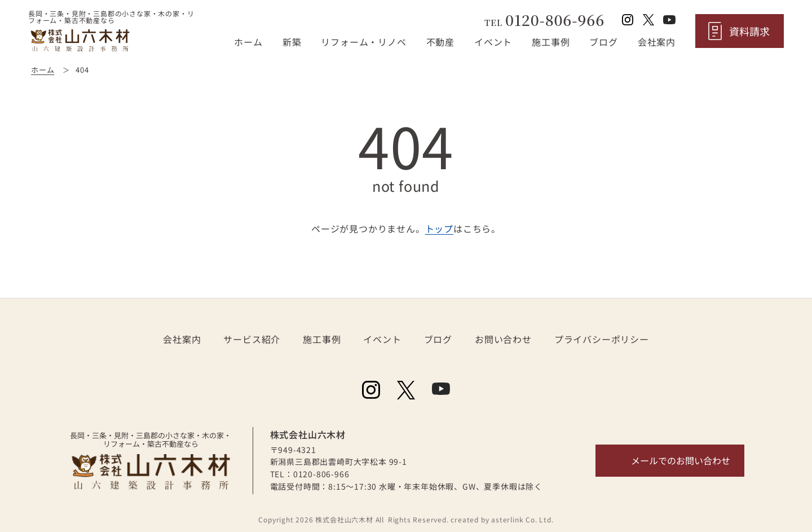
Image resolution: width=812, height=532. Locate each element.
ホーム (248, 42)
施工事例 (551, 42)
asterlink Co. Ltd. (522, 519)
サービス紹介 (252, 339)
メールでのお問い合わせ (681, 460)
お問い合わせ (503, 339)
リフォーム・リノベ (363, 42)
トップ (439, 228)
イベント (493, 42)
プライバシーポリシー (602, 339)
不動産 (440, 42)
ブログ (603, 42)
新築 (292, 42)
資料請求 (749, 31)
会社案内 (657, 42)
